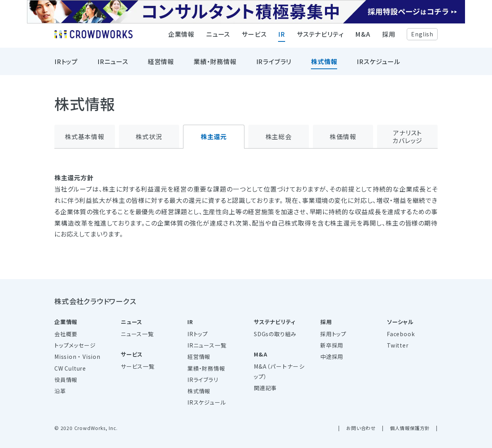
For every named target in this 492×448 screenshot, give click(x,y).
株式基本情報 (85, 136)
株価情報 (343, 136)
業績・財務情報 (215, 65)
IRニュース (113, 65)
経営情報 (161, 65)
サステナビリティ (320, 37)
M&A (363, 37)
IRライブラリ (274, 65)
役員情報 (66, 380)
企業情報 (181, 37)
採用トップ (333, 334)
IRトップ (66, 65)
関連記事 (265, 388)
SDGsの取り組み (275, 334)
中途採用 (332, 357)
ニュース (218, 37)
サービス (254, 37)
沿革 (60, 391)
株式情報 (324, 65)
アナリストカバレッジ (407, 137)
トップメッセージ (75, 345)
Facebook (401, 334)
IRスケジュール (378, 65)
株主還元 (214, 136)
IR (282, 37)
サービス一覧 (138, 366)
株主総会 (279, 136)
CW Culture (70, 368)
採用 (389, 37)
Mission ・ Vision (77, 357)
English (422, 37)
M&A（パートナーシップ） (279, 371)
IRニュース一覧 (207, 345)
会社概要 (66, 334)
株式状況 (149, 136)
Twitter (398, 345)
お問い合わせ (361, 428)
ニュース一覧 (137, 334)
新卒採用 (332, 345)
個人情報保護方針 (410, 428)
